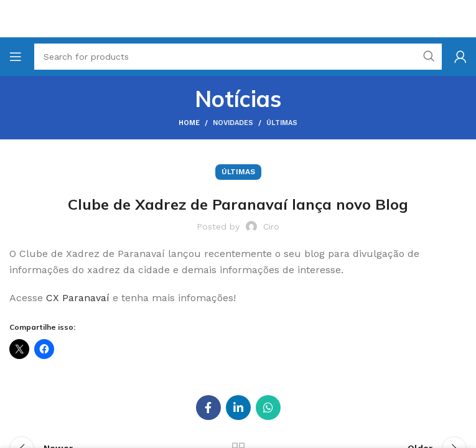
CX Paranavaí (78, 298)
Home (189, 123)
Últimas (282, 123)
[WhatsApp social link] (268, 408)
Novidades (233, 123)
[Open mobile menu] (16, 57)
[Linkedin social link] (238, 408)
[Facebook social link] (208, 408)
